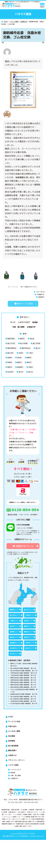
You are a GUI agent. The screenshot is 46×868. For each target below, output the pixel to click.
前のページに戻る (23, 304)
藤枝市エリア (28, 632)
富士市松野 (36, 343)
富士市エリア (28, 610)
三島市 (31, 353)
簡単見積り (12, 750)
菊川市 (21, 372)
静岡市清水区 (26, 348)
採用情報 (12, 741)
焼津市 (10, 367)
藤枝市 (19, 362)
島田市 (29, 362)
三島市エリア (14, 621)
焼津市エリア (28, 637)
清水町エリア (14, 626)
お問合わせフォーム (23, 546)
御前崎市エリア (15, 643)
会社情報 (12, 736)
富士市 (38, 348)
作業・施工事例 (18, 327)
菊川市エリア (30, 648)
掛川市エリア (14, 654)
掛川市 (31, 372)
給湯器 (35, 322)
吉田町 (31, 367)
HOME (11, 717)
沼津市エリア (30, 615)
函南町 (10, 362)
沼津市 (21, 353)
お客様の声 (40, 294)
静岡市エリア (14, 610)
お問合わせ (12, 755)
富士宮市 (10, 353)
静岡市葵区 (11, 339)
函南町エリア (14, 632)
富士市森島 (24, 343)
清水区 (32, 339)
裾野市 (29, 358)
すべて (13, 322)
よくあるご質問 (14, 731)
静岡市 (22, 339)
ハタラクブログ (24, 322)
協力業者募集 (13, 746)
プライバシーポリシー (17, 760)
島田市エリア (14, 637)
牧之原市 (10, 372)
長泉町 (10, 358)
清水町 (19, 358)
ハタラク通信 (13, 765)
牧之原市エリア (15, 648)
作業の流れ (12, 726)
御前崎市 (41, 297)
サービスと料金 (14, 721)
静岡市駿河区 (12, 348)
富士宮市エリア (15, 615)
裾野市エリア (28, 626)
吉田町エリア (30, 643)
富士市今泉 (11, 343)
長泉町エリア (28, 621)
